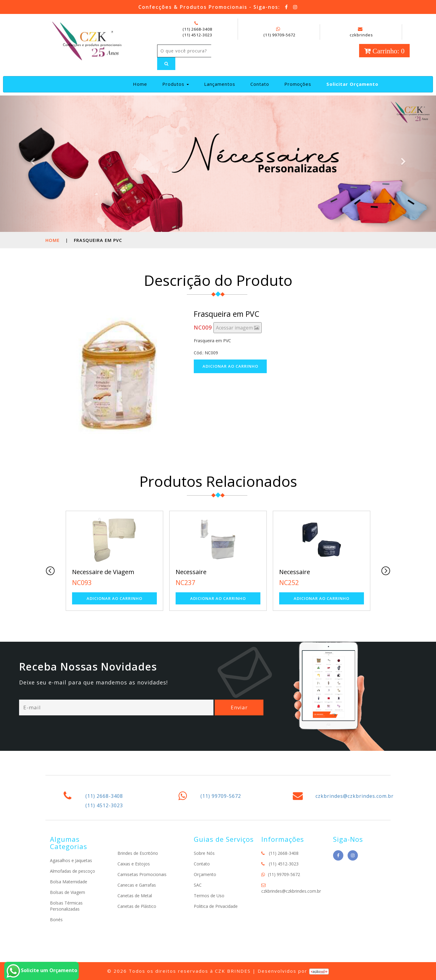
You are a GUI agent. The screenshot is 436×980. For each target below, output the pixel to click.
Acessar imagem (238, 328)
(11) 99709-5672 (279, 35)
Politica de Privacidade (216, 906)
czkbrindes (361, 32)
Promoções (298, 84)
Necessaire (191, 572)
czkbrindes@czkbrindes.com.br (355, 796)
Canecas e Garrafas (137, 885)
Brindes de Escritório (138, 853)
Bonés (56, 920)
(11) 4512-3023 (197, 35)
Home (142, 84)
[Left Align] (166, 64)
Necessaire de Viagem (103, 572)
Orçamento (205, 874)
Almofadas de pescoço (73, 871)
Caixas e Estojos (134, 864)
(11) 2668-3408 (197, 29)
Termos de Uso (209, 896)
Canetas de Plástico (137, 906)
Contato (260, 84)
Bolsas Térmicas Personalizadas (66, 906)
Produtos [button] (176, 84)
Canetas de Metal (135, 896)
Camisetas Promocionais (142, 874)
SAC (198, 885)
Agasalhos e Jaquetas (71, 860)
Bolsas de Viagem (68, 892)
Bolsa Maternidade (69, 882)
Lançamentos (220, 84)
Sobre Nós (204, 853)
